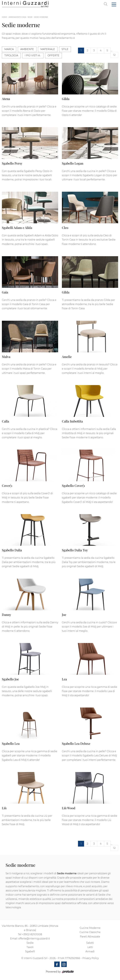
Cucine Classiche (90, 932)
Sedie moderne (41, 17)
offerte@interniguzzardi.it (34, 939)
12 (114, 55)
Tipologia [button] (11, 56)
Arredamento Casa (17, 17)
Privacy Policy (91, 958)
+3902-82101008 (32, 934)
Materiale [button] (48, 49)
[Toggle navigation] (114, 4)
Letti (90, 947)
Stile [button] (65, 49)
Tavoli (30, 947)
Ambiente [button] (27, 49)
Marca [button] (9, 49)
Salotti (90, 943)
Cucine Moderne (90, 928)
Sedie (30, 17)
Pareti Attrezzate (90, 937)
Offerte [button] (53, 56)
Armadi (90, 951)
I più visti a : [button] (33, 56)
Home (4, 17)
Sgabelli (30, 951)
